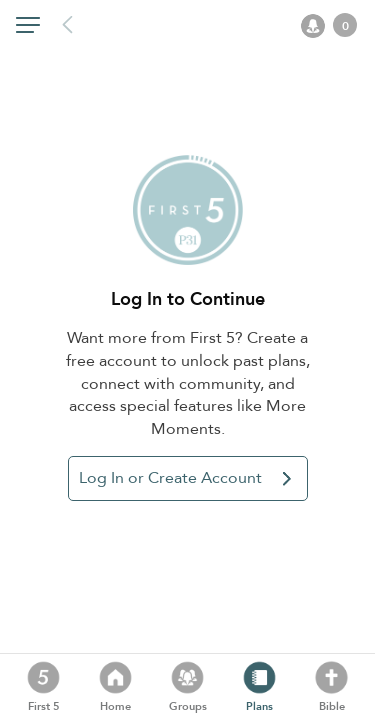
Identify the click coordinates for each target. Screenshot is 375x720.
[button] (28, 29)
